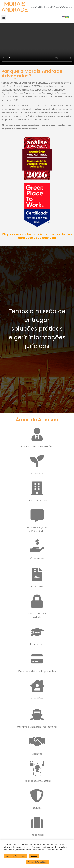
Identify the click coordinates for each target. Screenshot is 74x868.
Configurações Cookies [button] (16, 856)
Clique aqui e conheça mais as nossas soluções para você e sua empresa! (37, 236)
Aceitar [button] (34, 856)
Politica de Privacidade (37, 862)
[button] (4, 17)
